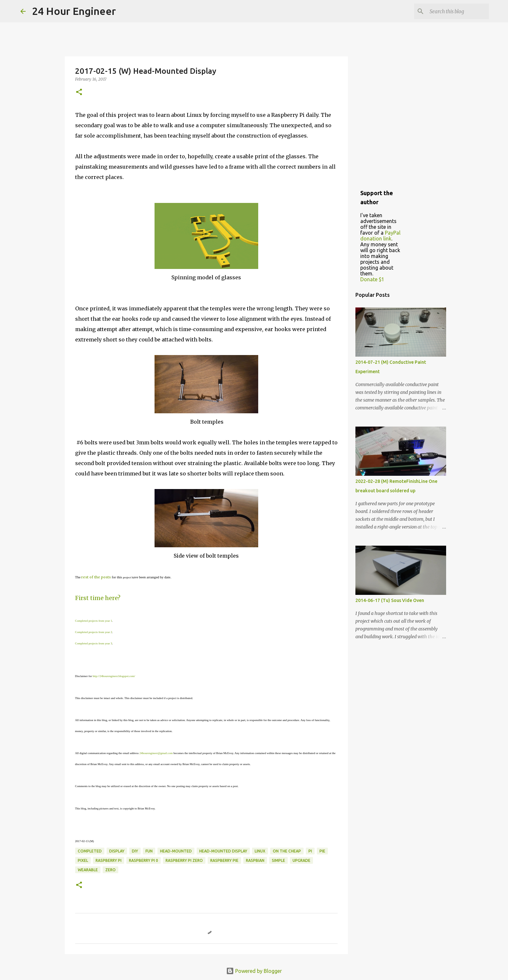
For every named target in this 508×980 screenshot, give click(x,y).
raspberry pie (224, 860)
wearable (88, 870)
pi (310, 851)
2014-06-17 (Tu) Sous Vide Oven (390, 600)
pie (322, 851)
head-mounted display (223, 851)
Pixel (83, 860)
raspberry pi (109, 860)
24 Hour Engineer (74, 11)
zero (110, 870)
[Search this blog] (455, 11)
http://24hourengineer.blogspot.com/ (114, 676)
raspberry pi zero (184, 860)
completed (90, 851)
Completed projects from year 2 (94, 632)
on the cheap (287, 851)
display (117, 851)
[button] (79, 92)
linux (260, 851)
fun (149, 851)
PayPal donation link (380, 236)
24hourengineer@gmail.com (156, 753)
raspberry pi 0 (144, 860)
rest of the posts (96, 577)
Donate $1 (372, 279)
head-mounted (176, 851)
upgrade (301, 860)
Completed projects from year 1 (94, 621)
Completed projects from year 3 (94, 643)
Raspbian (255, 860)
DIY (135, 851)
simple (278, 860)
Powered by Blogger (254, 971)
